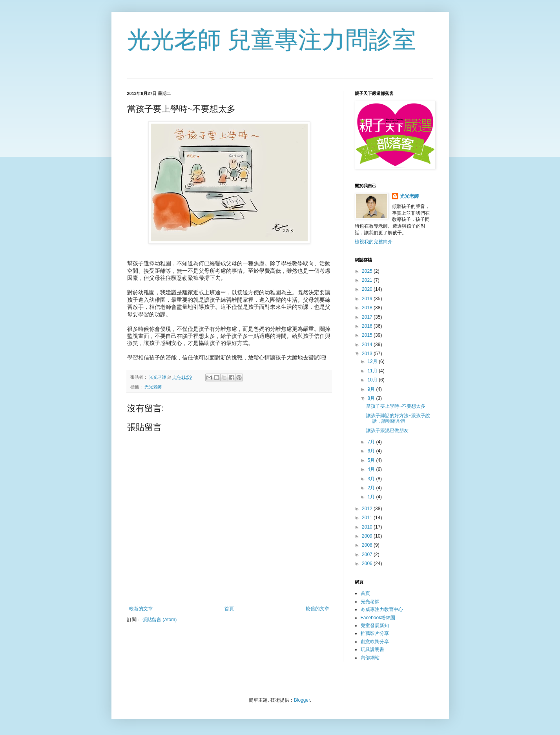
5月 (372, 460)
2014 (368, 345)
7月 (372, 442)
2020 (368, 289)
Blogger (302, 700)
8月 (372, 398)
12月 (373, 361)
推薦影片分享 (375, 633)
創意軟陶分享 (375, 642)
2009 (368, 536)
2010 (368, 527)
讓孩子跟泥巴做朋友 (387, 430)
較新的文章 (141, 609)
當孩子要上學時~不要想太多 (396, 406)
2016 (368, 326)
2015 (368, 335)
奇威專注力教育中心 (382, 609)
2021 (368, 280)
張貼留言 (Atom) (160, 620)
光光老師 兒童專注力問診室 (272, 40)
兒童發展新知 (375, 626)
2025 (368, 271)
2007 (368, 554)
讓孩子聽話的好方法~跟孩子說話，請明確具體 (398, 418)
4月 (372, 469)
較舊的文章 (317, 609)
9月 (372, 389)
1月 (372, 497)
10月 (373, 380)
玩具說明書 (372, 649)
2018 (368, 308)
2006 (368, 564)
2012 (368, 509)
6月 (372, 451)
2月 (372, 488)
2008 (368, 545)
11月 (373, 371)
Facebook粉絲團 (378, 618)
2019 (368, 299)
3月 (372, 479)
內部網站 (370, 658)
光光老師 (153, 387)
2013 (368, 354)
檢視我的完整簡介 (374, 242)
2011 (368, 518)
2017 (368, 317)
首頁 (229, 609)
